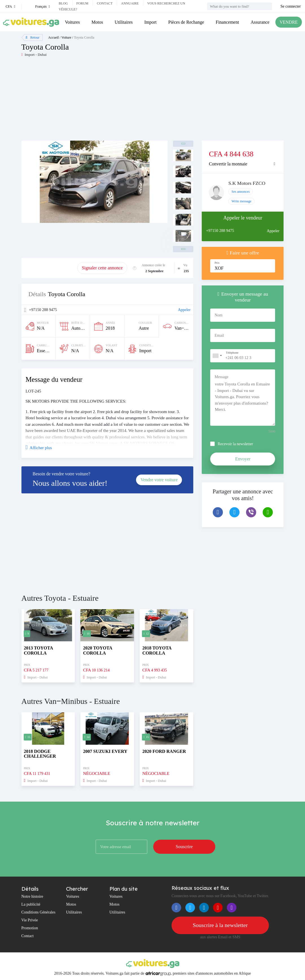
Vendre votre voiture (159, 480)
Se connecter (291, 6)
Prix (217, 263)
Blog (63, 3)
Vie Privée (30, 920)
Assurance (260, 22)
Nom (218, 315)
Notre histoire (32, 896)
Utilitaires (124, 22)
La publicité (31, 904)
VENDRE (288, 22)
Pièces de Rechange (186, 22)
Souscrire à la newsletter (220, 925)
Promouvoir (49, 268)
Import (150, 22)
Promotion (30, 928)
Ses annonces (240, 192)
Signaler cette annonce (102, 268)
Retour (33, 37)
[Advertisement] (87, 101)
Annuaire (130, 3)
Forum (83, 3)
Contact (105, 3)
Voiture (66, 37)
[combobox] (217, 356)
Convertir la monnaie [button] (228, 164)
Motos (97, 22)
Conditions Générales (39, 912)
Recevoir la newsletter (235, 444)
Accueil (53, 37)
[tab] (243, 164)
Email (219, 335)
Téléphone (232, 353)
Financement (227, 22)
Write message (241, 201)
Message (221, 377)
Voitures (72, 22)
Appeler (184, 310)
